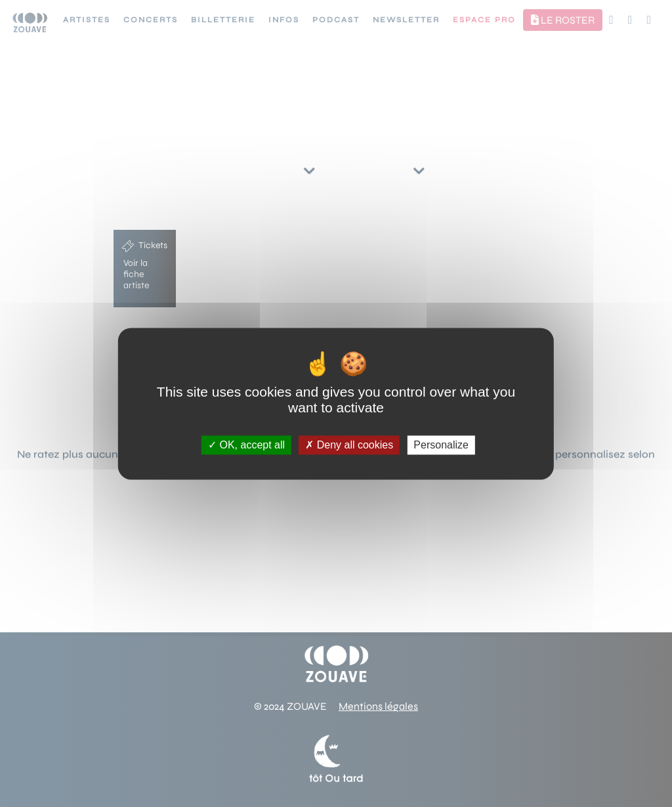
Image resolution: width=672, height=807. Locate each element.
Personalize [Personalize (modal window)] (441, 445)
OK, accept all (246, 445)
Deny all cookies (349, 445)
